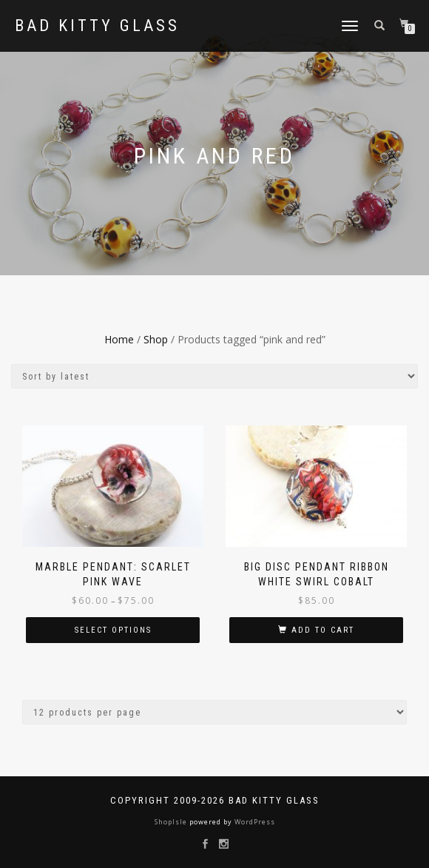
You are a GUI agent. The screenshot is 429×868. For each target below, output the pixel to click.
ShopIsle (172, 822)
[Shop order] (214, 376)
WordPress (254, 822)
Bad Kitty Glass (97, 26)
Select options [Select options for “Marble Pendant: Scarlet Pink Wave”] (113, 630)
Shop (156, 339)
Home (119, 339)
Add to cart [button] (323, 630)
